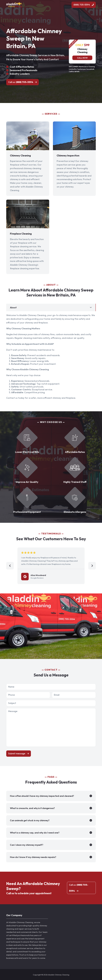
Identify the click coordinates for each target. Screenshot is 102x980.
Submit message (17, 754)
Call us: (21, 82)
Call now (82, 58)
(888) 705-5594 (82, 5)
